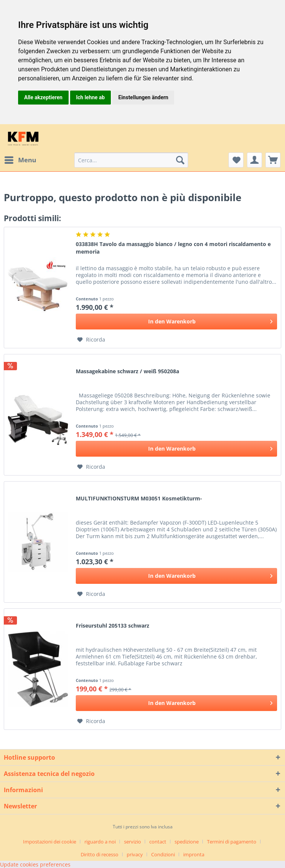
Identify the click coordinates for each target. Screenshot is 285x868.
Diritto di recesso (100, 854)
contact (158, 842)
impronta (194, 854)
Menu (20, 159)
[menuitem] (20, 160)
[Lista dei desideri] (236, 160)
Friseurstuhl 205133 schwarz (113, 626)
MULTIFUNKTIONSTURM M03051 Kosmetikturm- (139, 498)
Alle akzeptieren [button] (43, 97)
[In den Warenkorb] (176, 322)
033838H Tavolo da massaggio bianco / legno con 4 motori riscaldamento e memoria (173, 248)
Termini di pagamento (232, 842)
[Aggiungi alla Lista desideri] (91, 340)
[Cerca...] (131, 160)
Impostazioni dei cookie (50, 842)
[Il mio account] (254, 160)
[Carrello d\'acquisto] (273, 160)
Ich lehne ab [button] (90, 97)
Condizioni (163, 854)
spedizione (187, 842)
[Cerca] (180, 160)
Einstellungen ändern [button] (143, 97)
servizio (133, 842)
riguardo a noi (100, 842)
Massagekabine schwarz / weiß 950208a (127, 371)
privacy (135, 854)
